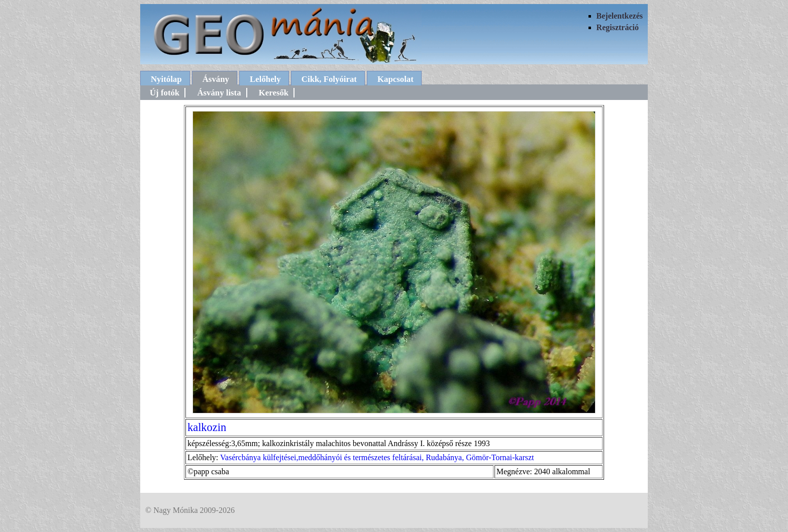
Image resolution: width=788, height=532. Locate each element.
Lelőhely (265, 79)
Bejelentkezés (620, 16)
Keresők (274, 93)
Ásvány (216, 79)
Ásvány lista (219, 93)
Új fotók (165, 93)
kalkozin (207, 427)
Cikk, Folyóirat (329, 79)
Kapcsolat (396, 79)
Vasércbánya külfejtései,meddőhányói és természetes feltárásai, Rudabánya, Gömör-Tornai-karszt (377, 457)
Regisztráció (618, 27)
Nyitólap (166, 79)
